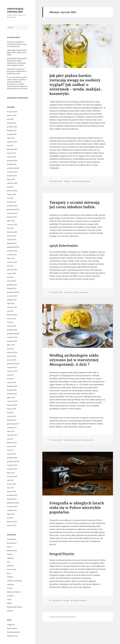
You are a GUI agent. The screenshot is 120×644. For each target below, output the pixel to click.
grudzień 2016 (12, 458)
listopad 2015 (12, 499)
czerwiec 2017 (12, 435)
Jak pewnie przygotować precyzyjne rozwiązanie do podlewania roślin (17, 71)
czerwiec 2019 (12, 371)
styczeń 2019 (12, 382)
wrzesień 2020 (12, 337)
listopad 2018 (12, 390)
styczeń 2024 (12, 202)
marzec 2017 (12, 446)
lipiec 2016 (11, 473)
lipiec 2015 (11, 514)
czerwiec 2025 (12, 142)
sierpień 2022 (12, 255)
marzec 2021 (12, 319)
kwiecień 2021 (12, 315)
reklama (10, 577)
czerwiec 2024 (12, 183)
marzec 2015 (12, 525)
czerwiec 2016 (12, 476)
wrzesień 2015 (12, 507)
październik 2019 (13, 364)
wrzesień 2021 (12, 296)
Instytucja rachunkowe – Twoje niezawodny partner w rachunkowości (17, 44)
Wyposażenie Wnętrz (15, 607)
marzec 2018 (12, 409)
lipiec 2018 (11, 397)
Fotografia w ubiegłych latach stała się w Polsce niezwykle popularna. (77, 507)
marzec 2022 (12, 273)
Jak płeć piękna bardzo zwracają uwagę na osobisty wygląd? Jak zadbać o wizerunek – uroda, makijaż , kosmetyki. (76, 84)
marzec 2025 (12, 153)
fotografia (83, 600)
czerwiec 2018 (12, 401)
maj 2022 (10, 266)
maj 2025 (10, 146)
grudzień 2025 (12, 127)
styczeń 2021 (12, 326)
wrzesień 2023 (12, 213)
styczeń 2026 (12, 123)
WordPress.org (12, 636)
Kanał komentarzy (14, 632)
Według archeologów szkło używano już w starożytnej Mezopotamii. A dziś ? (74, 360)
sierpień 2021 (12, 300)
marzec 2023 (12, 236)
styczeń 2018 (12, 416)
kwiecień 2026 (12, 112)
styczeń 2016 (12, 492)
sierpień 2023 (12, 217)
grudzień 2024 (12, 161)
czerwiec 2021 (12, 307)
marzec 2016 (12, 484)
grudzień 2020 (12, 330)
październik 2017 (13, 424)
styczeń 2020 (12, 360)
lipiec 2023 (11, 221)
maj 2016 (10, 480)
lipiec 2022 (11, 258)
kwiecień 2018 (12, 405)
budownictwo (12, 551)
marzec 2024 (12, 194)
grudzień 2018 (12, 386)
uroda (9, 599)
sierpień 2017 (12, 428)
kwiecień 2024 (12, 191)
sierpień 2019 (12, 367)
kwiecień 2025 (12, 149)
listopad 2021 (12, 288)
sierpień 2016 (12, 469)
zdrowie (10, 611)
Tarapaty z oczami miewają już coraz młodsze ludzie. (74, 205)
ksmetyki (76, 181)
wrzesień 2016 (12, 465)
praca (9, 573)
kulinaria (10, 566)
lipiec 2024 (11, 179)
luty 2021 (10, 322)
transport (10, 596)
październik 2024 (13, 168)
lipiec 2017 (11, 431)
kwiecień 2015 (12, 522)
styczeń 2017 (12, 454)
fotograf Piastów (62, 554)
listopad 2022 (12, 243)
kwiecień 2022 (12, 270)
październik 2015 (13, 503)
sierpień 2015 (12, 510)
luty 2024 (10, 198)
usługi (9, 603)
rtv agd (10, 588)
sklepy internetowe (14, 592)
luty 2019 (10, 379)
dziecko (10, 554)
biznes (9, 547)
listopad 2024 (12, 164)
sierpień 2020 (12, 341)
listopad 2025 (12, 130)
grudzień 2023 (12, 206)
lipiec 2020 (11, 345)
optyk (77, 292)
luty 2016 (10, 488)
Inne (9, 562)
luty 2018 (10, 413)
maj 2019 (10, 375)
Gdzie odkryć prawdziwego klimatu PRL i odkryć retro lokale (17, 52)
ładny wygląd (85, 181)
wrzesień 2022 (12, 251)
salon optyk (84, 292)
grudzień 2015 (12, 495)
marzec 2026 (12, 115)
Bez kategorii (12, 543)
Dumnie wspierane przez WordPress (63, 617)
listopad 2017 (12, 420)
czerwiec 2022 (12, 262)
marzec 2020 (12, 356)
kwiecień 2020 (12, 352)
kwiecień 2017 (12, 443)
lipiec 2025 (11, 138)
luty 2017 (10, 450)
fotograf (75, 600)
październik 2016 (13, 461)
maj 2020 (10, 349)
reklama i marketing (14, 581)
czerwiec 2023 (12, 225)
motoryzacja (11, 569)
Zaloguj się (11, 625)
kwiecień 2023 (12, 232)
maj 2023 (10, 228)
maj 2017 (10, 439)
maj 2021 (10, 311)
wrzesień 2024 (12, 172)
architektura (12, 539)
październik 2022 (13, 247)
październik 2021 (13, 292)
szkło (91, 440)
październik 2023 (13, 209)
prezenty (86, 440)
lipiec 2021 (11, 303)
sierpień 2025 (12, 134)
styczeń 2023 (12, 240)
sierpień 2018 (12, 394)
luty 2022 (10, 277)
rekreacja (10, 584)
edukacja (10, 558)
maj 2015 (10, 518)
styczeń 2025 (12, 157)
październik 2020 (13, 334)
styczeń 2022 (12, 281)
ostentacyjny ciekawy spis (15, 10)
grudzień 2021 (12, 285)
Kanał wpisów (12, 628)
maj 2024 (10, 187)
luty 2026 (10, 119)
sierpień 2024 (12, 176)
